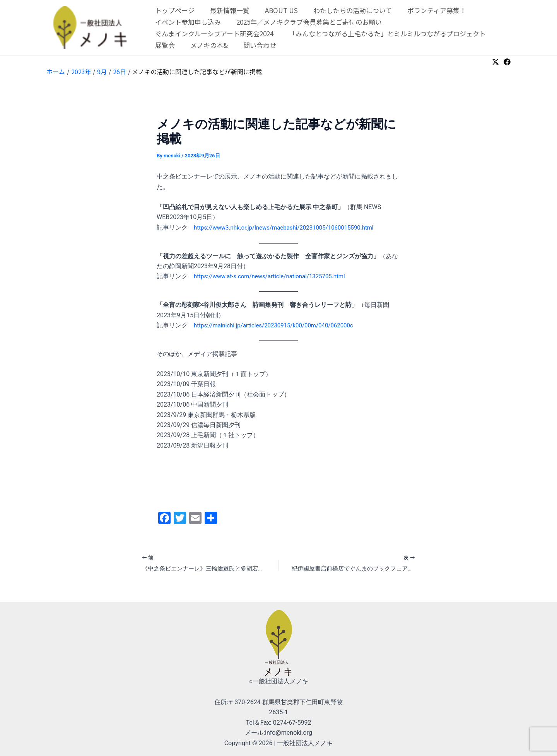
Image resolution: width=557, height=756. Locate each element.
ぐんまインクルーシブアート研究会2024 (213, 33)
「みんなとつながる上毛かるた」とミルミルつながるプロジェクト (384, 33)
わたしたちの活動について (344, 10)
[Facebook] (507, 62)
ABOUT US (276, 10)
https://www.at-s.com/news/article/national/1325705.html (275, 276)
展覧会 (164, 45)
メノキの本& (206, 45)
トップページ (174, 10)
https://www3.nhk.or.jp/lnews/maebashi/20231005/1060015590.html (290, 227)
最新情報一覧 (226, 10)
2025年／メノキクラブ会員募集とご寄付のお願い (306, 22)
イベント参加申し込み (187, 22)
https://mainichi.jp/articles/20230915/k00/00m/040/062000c (279, 325)
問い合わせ (254, 45)
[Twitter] (495, 62)
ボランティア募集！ (426, 10)
